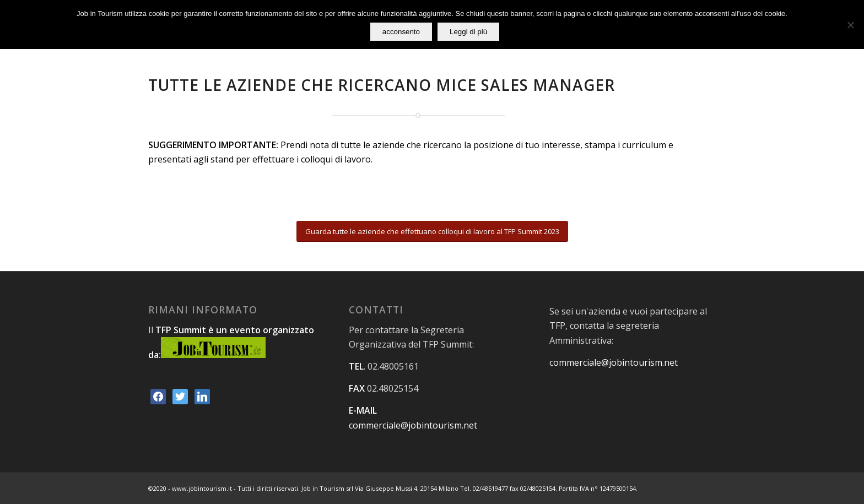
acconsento (401, 32)
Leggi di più (468, 32)
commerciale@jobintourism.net (413, 425)
